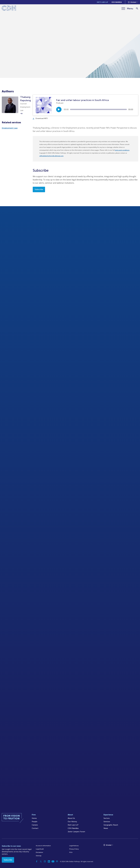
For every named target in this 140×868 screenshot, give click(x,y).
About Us (71, 818)
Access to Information (43, 846)
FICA (71, 852)
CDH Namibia (117, 2)
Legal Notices (74, 846)
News (106, 828)
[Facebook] (37, 861)
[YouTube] (53, 861)
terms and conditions (122, 150)
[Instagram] (45, 861)
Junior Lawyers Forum (76, 832)
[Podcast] (57, 861)
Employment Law (10, 128)
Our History (72, 822)
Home (34, 818)
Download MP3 (40, 118)
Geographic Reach (111, 825)
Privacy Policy (74, 849)
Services (107, 822)
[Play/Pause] (59, 109)
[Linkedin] (49, 861)
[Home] (9, 9)
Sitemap (39, 856)
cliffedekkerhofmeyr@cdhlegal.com (51, 156)
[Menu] (127, 8)
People (35, 822)
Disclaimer (39, 852)
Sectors (107, 818)
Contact (35, 828)
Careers (35, 825)
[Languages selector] (133, 2)
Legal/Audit (40, 849)
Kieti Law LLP (102, 2)
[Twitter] (41, 861)
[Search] (137, 9)
